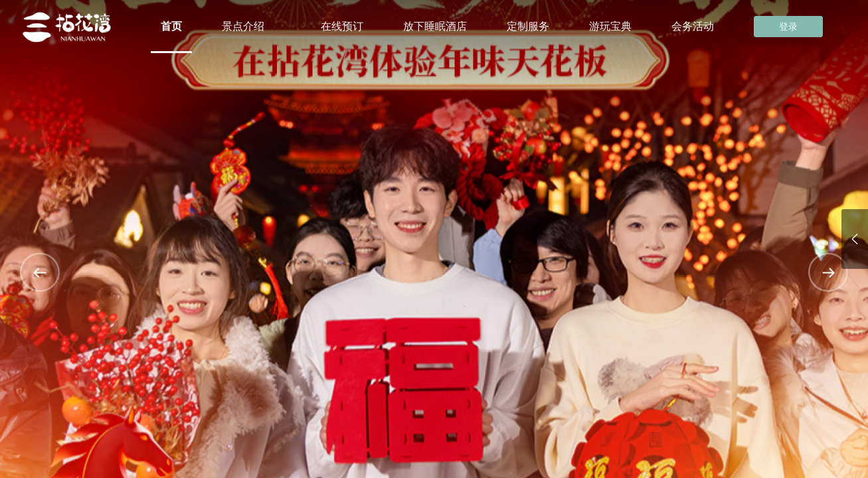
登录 (788, 27)
